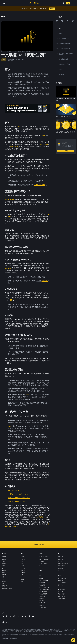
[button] (73, 3)
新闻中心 (4, 566)
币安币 (60, 561)
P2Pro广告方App (44, 559)
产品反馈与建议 (62, 583)
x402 (41, 570)
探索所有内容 (38, 545)
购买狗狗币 (42, 603)
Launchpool (24, 568)
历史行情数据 (62, 566)
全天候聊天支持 (62, 578)
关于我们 (4, 557)
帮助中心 (60, 581)
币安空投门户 (62, 594)
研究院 (22, 579)
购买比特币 (42, 596)
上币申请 (42, 561)
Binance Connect (44, 568)
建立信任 (4, 575)
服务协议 (4, 570)
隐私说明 (4, 573)
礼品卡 (22, 566)
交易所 (22, 557)
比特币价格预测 (43, 592)
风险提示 (4, 581)
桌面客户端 (5, 586)
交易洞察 (60, 568)
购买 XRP (42, 601)
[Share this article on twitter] (57, 21)
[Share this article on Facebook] (62, 21)
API (59, 587)
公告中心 (4, 561)
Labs (41, 566)
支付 (22, 561)
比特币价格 (42, 583)
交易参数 (60, 592)
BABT (22, 577)
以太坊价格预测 (43, 594)
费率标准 (60, 585)
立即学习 (52, 9)
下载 (3, 584)
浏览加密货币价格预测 (45, 589)
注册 (68, 3)
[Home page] (34, 3)
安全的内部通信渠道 (7, 588)
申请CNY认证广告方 (45, 557)
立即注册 (66, 151)
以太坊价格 (42, 585)
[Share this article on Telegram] (67, 21)
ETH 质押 (23, 573)
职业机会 (4, 559)
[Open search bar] (63, 3)
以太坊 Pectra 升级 (44, 587)
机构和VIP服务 (43, 564)
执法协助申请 (62, 596)
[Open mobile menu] (73, 3)
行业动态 (4, 564)
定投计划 (23, 570)
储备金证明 (61, 570)
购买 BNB (42, 598)
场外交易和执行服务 (63, 564)
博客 (3, 577)
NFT (22, 575)
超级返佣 (60, 557)
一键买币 (23, 559)
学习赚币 (42, 578)
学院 (22, 564)
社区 (3, 579)
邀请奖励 (60, 559)
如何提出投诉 (62, 598)
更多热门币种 (43, 607)
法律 (3, 568)
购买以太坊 (42, 605)
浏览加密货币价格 (44, 581)
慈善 (22, 581)
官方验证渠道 (62, 589)
